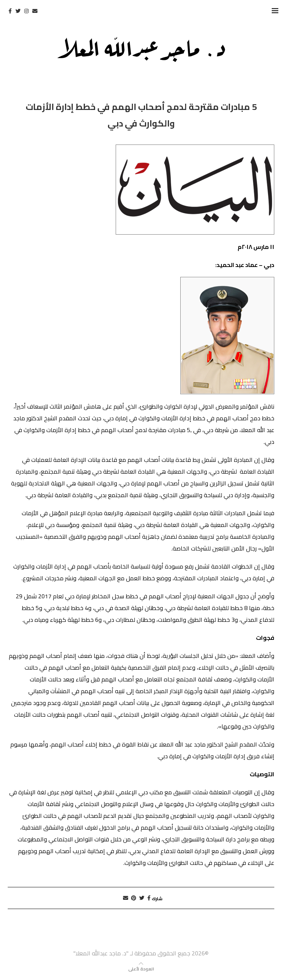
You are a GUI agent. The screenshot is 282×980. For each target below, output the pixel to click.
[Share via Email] (126, 898)
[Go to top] (141, 968)
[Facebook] (10, 11)
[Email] (35, 11)
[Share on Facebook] (149, 898)
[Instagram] (26, 11)
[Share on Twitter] (142, 898)
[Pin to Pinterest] (134, 898)
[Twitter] (18, 11)
